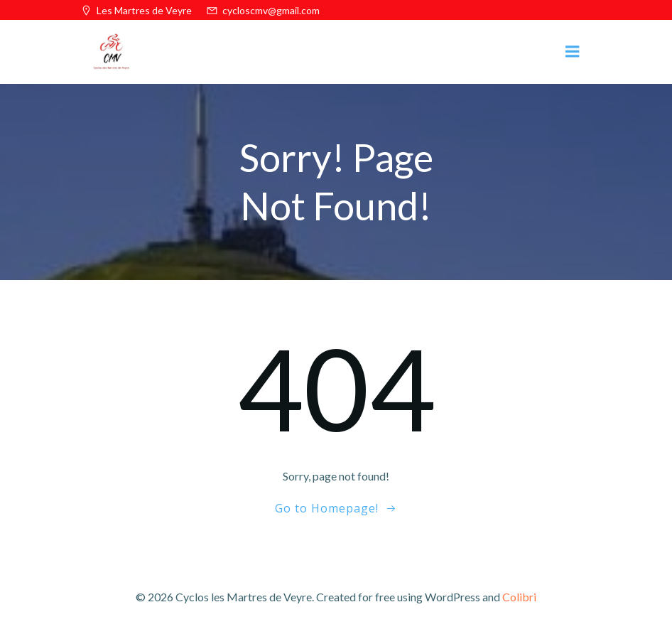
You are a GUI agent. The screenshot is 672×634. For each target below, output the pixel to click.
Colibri (519, 597)
